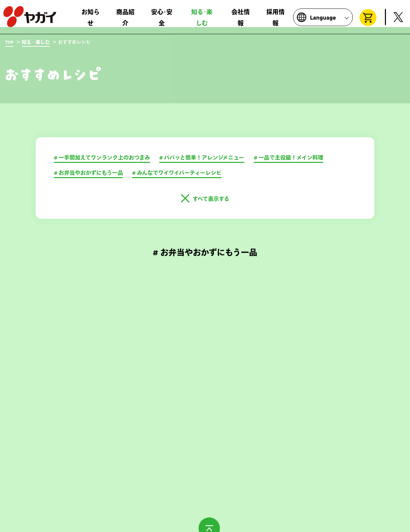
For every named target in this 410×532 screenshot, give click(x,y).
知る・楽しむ (36, 42)
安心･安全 (162, 21)
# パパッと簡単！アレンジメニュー (202, 158)
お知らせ (90, 21)
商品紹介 (125, 21)
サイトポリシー (149, 523)
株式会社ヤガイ (30, 20)
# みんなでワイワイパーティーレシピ (177, 173)
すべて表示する (211, 199)
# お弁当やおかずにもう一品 (88, 173)
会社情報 (241, 21)
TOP (9, 42)
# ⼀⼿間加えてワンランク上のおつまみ (102, 158)
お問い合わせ (19, 523)
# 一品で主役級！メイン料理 (289, 158)
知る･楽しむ (202, 21)
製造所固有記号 (83, 523)
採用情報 (275, 21)
